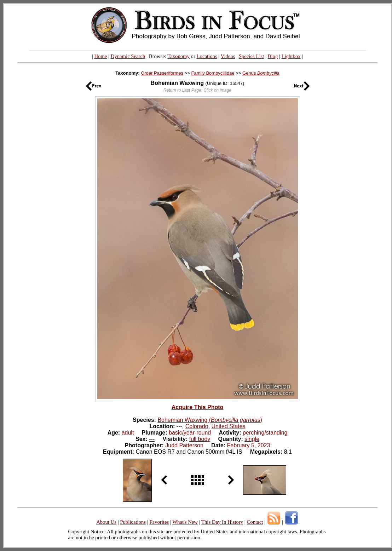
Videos (228, 56)
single (252, 439)
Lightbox (291, 56)
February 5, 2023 (249, 445)
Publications (133, 522)
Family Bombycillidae (213, 73)
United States (229, 426)
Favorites (159, 522)
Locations (207, 56)
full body (200, 439)
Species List (252, 56)
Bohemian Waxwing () (210, 420)
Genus (261, 73)
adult (128, 433)
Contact (255, 522)
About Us (106, 522)
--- (152, 439)
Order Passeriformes (162, 73)
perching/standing (265, 433)
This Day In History (222, 522)
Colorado (197, 426)
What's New (185, 522)
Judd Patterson (184, 445)
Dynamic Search (128, 56)
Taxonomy (178, 56)
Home (100, 56)
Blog (273, 56)
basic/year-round (190, 433)
